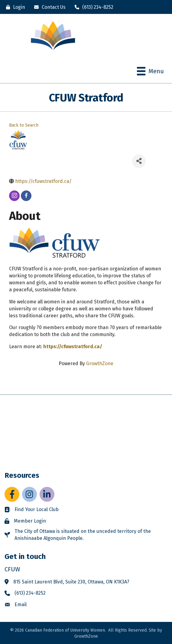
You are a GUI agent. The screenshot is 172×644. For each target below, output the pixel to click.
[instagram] (14, 196)
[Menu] (150, 71)
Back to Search (24, 125)
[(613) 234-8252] (92, 7)
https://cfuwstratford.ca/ (73, 347)
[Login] (14, 7)
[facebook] (26, 196)
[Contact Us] (48, 7)
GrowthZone (100, 363)
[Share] (139, 161)
